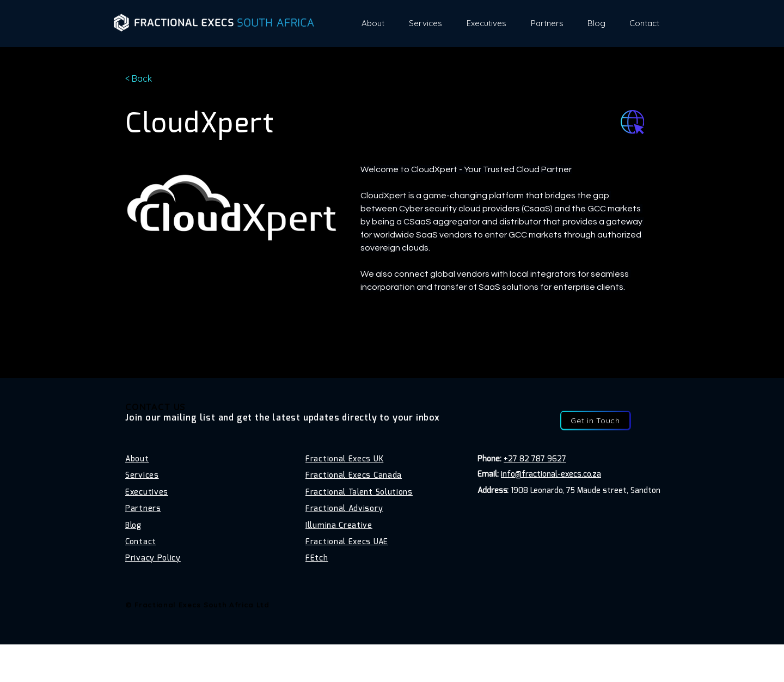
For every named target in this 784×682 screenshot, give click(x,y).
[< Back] (147, 79)
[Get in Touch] (595, 420)
